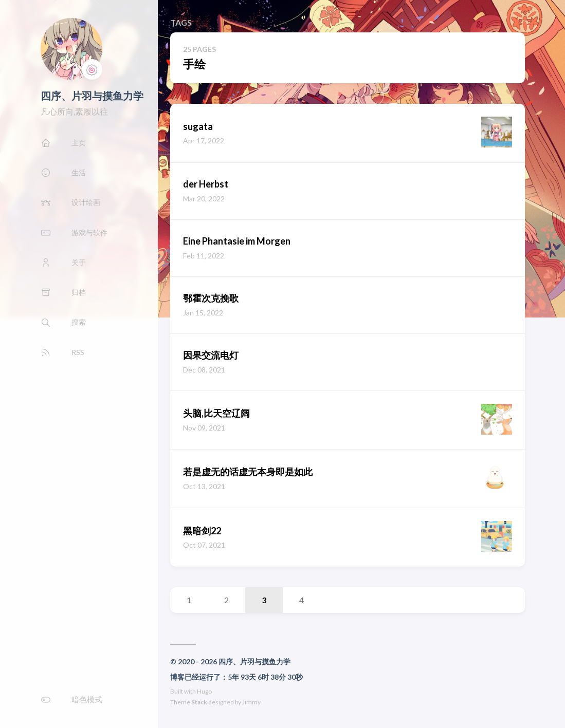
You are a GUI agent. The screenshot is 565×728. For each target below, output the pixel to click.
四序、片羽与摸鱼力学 (92, 96)
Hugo (204, 691)
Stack (199, 702)
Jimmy (251, 702)
